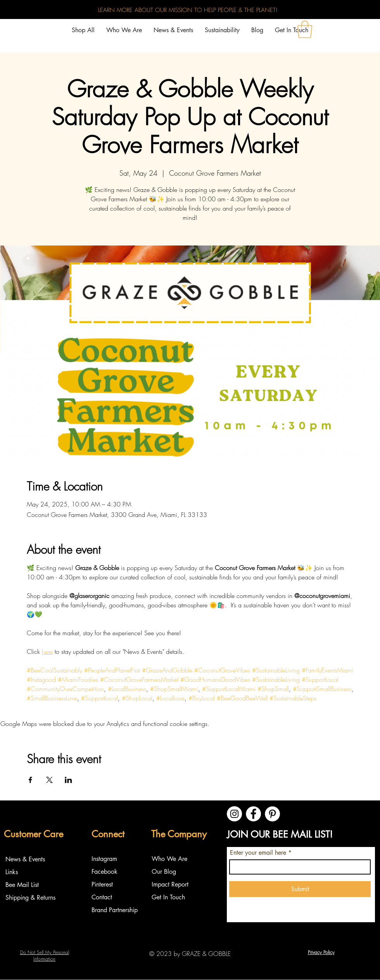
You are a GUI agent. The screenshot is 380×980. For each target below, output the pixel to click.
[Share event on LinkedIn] (68, 780)
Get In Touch (168, 897)
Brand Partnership (115, 910)
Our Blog (164, 872)
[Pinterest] (272, 814)
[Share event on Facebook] (30, 780)
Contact (102, 897)
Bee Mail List (22, 885)
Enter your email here (258, 853)
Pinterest (102, 884)
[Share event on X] (49, 780)
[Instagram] (234, 814)
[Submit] (300, 889)
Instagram (105, 859)
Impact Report (170, 884)
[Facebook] (253, 814)
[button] (305, 29)
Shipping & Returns (30, 898)
